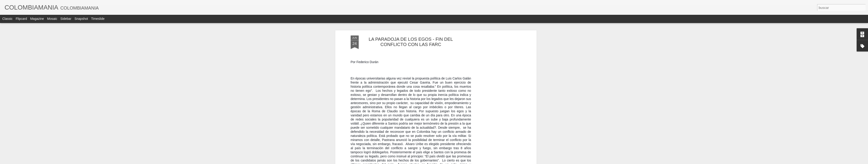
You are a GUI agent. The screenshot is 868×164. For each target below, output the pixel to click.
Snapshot (81, 19)
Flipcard (21, 19)
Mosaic (52, 19)
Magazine (37, 19)
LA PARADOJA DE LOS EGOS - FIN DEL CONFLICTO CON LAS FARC (411, 42)
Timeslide (98, 19)
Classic (7, 19)
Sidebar (66, 19)
